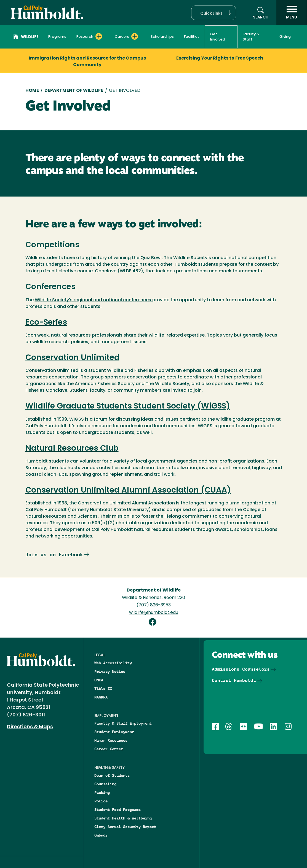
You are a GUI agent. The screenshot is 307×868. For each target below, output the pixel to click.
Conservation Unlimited (72, 358)
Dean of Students (112, 775)
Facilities (192, 37)
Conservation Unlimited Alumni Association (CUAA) (128, 491)
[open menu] (292, 13)
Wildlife (26, 37)
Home (32, 91)
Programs (57, 37)
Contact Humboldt (234, 680)
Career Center (109, 749)
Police (101, 801)
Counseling (105, 784)
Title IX (103, 689)
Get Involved (218, 37)
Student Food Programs (118, 810)
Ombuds (101, 835)
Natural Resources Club (72, 449)
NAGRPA (101, 697)
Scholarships (162, 37)
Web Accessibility (113, 663)
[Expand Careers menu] (135, 36)
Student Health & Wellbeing (123, 818)
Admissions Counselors (241, 669)
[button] (214, 13)
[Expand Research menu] (99, 36)
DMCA (99, 680)
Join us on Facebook (54, 554)
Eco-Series (46, 323)
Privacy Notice (110, 671)
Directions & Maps (30, 727)
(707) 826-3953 (154, 605)
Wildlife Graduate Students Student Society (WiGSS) (128, 407)
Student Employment (114, 732)
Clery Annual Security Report (125, 827)
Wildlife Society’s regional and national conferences (94, 300)
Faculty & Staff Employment (123, 723)
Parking (102, 792)
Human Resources (111, 740)
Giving (285, 37)
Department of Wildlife (74, 91)
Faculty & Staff (251, 37)
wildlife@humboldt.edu (154, 613)
